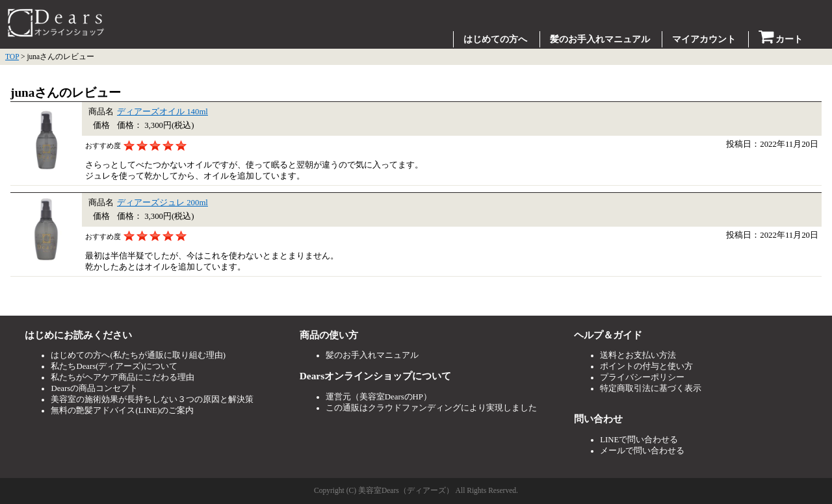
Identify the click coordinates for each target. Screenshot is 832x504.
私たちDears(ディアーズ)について (114, 366)
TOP (12, 57)
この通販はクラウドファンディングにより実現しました (431, 408)
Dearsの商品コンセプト (94, 388)
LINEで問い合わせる (639, 440)
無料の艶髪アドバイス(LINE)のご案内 (122, 410)
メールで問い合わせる (642, 451)
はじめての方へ (495, 39)
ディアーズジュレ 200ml (162, 203)
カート (781, 39)
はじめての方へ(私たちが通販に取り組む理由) (138, 355)
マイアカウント (704, 39)
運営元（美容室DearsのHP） (379, 397)
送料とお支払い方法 (638, 355)
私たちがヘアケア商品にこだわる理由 (123, 377)
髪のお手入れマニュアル (600, 39)
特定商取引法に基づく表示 (651, 388)
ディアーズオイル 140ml (162, 112)
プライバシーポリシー (642, 377)
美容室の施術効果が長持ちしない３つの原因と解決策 (152, 399)
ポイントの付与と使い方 (646, 366)
